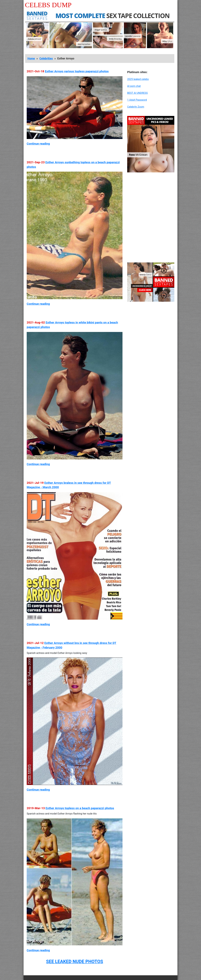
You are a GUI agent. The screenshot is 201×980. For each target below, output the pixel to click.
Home (31, 59)
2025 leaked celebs (138, 79)
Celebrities (46, 59)
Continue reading (38, 144)
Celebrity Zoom (136, 107)
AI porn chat (134, 86)
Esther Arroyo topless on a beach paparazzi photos (80, 808)
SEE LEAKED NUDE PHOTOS (75, 961)
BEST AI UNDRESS (137, 93)
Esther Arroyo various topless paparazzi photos (77, 71)
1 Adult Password (137, 100)
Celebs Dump (48, 5)
